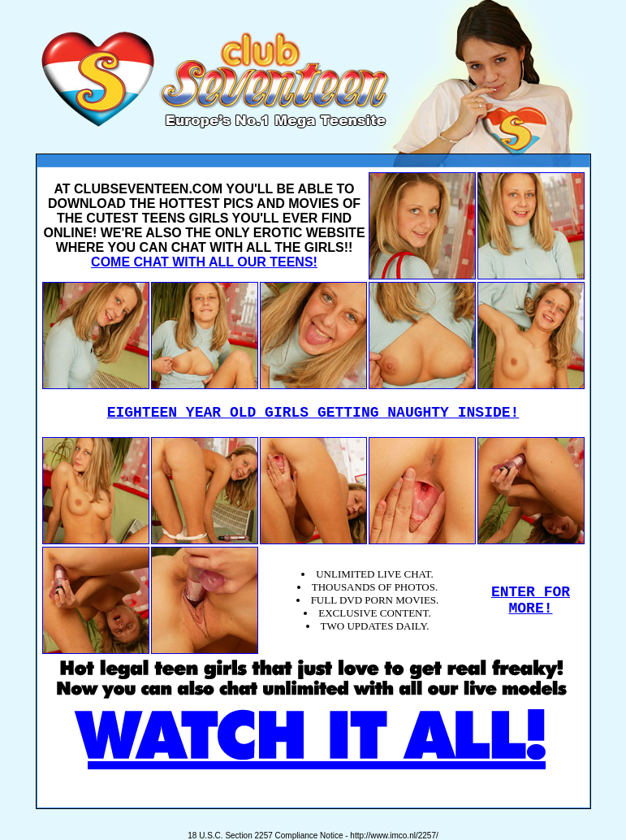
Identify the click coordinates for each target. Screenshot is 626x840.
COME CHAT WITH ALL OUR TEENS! (204, 262)
